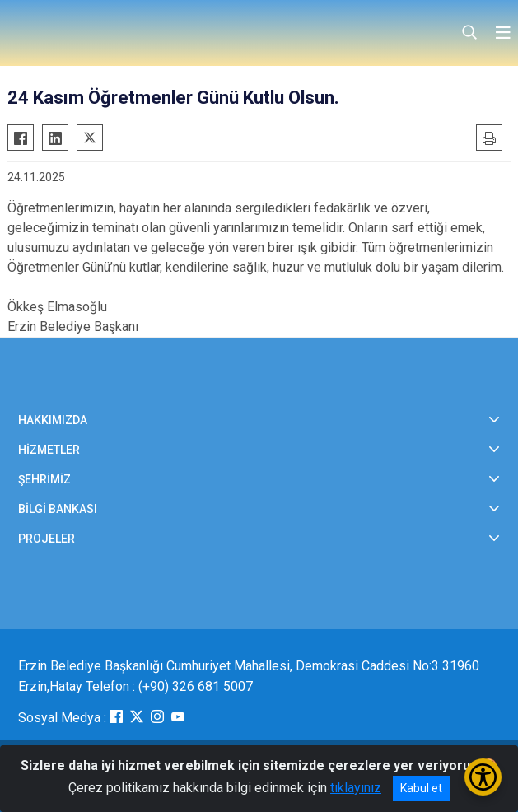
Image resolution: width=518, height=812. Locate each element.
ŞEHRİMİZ (44, 479)
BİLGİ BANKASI (58, 509)
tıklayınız (356, 788)
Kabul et (421, 788)
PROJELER (47, 539)
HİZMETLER (49, 450)
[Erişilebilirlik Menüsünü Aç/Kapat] (483, 777)
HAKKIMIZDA (53, 420)
